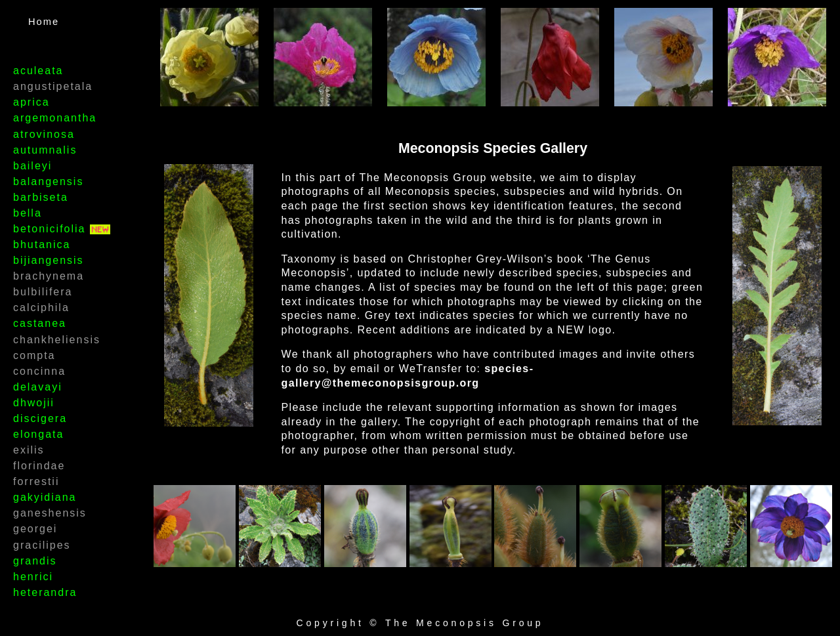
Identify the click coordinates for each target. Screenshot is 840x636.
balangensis (48, 181)
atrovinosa (44, 134)
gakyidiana (45, 497)
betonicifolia (52, 229)
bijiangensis (49, 260)
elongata (38, 434)
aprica (31, 102)
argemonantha (55, 118)
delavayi (38, 387)
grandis (35, 561)
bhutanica (42, 244)
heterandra (45, 592)
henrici (33, 577)
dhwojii (34, 403)
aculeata (38, 71)
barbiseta (41, 197)
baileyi (32, 166)
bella (28, 213)
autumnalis (45, 150)
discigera (40, 418)
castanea (40, 323)
